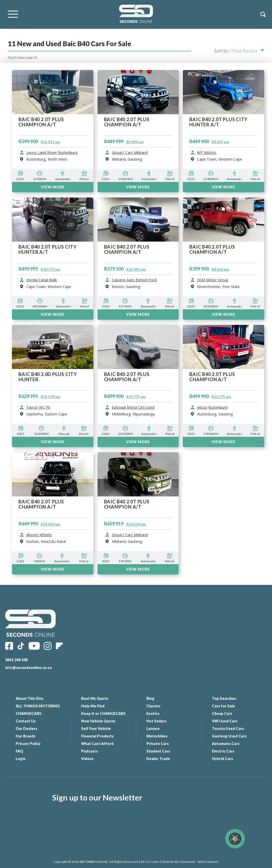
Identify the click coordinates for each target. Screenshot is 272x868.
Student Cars (158, 751)
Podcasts (89, 751)
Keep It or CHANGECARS (103, 713)
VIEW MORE (53, 442)
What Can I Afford (97, 744)
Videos (87, 759)
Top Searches (224, 698)
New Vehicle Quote (98, 721)
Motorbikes (157, 736)
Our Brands (25, 736)
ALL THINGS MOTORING (38, 706)
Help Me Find (93, 706)
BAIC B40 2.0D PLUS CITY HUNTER (48, 377)
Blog (150, 698)
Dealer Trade (158, 759)
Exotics (153, 713)
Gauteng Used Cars (229, 736)
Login (21, 759)
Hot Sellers (157, 721)
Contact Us (26, 721)
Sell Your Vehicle (96, 729)
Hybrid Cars (222, 759)
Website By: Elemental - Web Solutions (190, 862)
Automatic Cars (226, 744)
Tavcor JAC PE (38, 407)
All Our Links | (151, 862)
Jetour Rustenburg (212, 407)
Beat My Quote (95, 698)
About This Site (30, 698)
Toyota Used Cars (228, 729)
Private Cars (158, 744)
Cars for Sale (224, 706)
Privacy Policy (28, 744)
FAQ (19, 751)
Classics (153, 706)
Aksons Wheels (39, 535)
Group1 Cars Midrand (130, 535)
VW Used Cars (225, 721)
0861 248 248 (16, 660)
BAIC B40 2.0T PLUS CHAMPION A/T (127, 377)
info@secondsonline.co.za (28, 668)
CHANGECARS (28, 713)
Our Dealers (26, 729)
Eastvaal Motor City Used (133, 407)
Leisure (153, 729)
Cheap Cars (222, 713)
